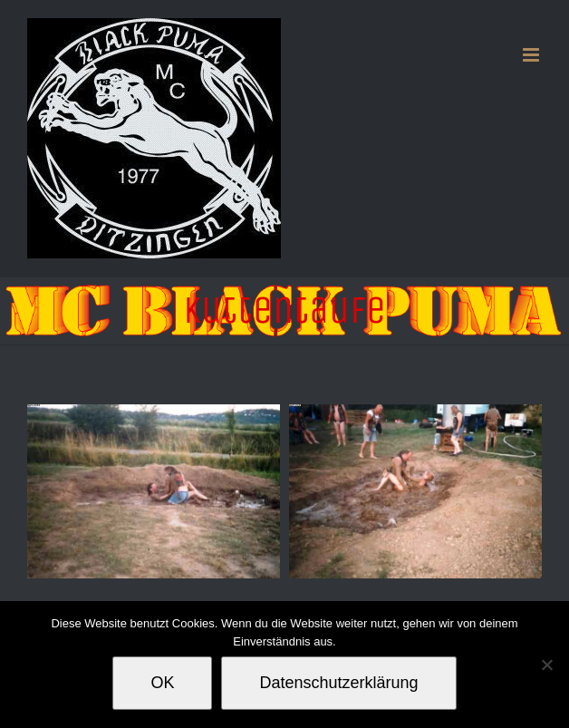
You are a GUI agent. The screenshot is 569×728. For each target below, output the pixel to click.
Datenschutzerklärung (338, 683)
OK (162, 683)
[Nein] (546, 665)
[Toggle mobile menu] (532, 55)
